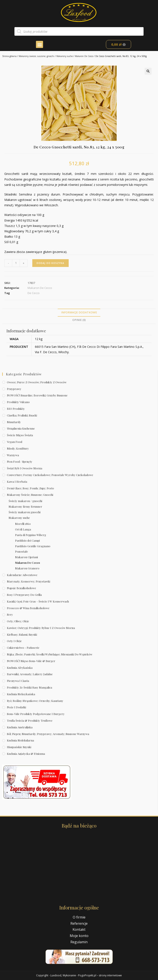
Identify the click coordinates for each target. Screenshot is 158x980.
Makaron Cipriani (26, 557)
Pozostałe (22, 551)
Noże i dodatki (16, 707)
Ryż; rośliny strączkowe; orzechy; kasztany (35, 701)
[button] (39, 44)
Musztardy (14, 422)
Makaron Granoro (27, 568)
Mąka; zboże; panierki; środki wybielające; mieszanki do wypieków (50, 654)
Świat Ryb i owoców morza (25, 468)
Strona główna (9, 56)
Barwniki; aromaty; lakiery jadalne (30, 674)
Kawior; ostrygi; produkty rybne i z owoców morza (41, 628)
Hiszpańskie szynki (19, 747)
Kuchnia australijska (20, 727)
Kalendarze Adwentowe (22, 575)
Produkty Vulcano (18, 402)
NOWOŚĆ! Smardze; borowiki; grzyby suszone (37, 395)
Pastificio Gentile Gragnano (33, 546)
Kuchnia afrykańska (20, 668)
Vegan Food (15, 442)
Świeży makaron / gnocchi (25, 501)
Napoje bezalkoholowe (22, 588)
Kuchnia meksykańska (21, 694)
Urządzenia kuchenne (21, 428)
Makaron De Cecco (84, 56)
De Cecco (34, 293)
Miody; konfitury (18, 448)
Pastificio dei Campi (27, 540)
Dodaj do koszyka (50, 263)
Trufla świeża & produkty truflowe (30, 720)
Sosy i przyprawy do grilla (24, 595)
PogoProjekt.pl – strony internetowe (100, 975)
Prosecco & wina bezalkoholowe (28, 608)
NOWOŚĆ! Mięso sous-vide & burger (31, 661)
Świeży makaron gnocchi (25, 512)
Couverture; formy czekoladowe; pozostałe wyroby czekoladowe (50, 475)
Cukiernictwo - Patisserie (23, 648)
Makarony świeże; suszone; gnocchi (36, 56)
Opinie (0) (79, 320)
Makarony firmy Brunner (25, 506)
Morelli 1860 (23, 524)
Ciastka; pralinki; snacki (22, 415)
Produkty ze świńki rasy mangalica (29, 687)
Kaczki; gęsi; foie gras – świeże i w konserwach (38, 601)
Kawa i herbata (17, 482)
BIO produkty (16, 409)
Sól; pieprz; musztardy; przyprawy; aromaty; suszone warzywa (48, 734)
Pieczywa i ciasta (18, 681)
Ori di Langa (23, 529)
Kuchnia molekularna (20, 740)
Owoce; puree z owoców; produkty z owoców (37, 382)
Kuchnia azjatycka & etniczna (26, 754)
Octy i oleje (14, 641)
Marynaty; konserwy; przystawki (29, 581)
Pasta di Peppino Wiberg (31, 535)
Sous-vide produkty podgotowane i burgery (36, 714)
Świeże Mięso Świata (20, 435)
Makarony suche (65, 56)
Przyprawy (14, 389)
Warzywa (13, 455)
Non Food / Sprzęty (20, 461)
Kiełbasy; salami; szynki (22, 634)
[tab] (79, 313)
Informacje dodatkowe (79, 312)
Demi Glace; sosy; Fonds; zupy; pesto (30, 488)
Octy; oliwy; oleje (18, 621)
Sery (10, 614)
